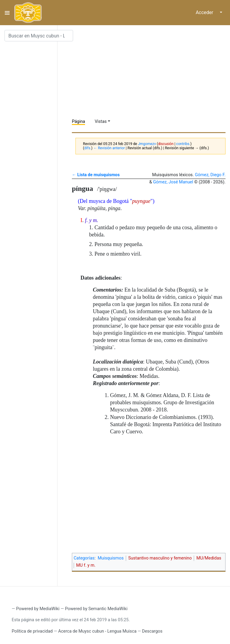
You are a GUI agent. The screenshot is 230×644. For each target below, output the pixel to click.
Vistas (101, 122)
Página (78, 122)
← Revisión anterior (109, 148)
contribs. (183, 144)
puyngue (141, 201)
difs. (88, 148)
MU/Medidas (209, 558)
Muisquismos (111, 558)
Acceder (204, 12)
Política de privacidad (32, 631)
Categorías (84, 558)
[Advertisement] (151, 72)
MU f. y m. (86, 565)
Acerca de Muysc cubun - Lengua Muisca (97, 631)
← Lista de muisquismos (96, 175)
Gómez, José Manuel (173, 182)
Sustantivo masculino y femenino (160, 558)
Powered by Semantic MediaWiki (96, 609)
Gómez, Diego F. (210, 175)
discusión (166, 144)
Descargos (152, 631)
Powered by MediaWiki (38, 609)
